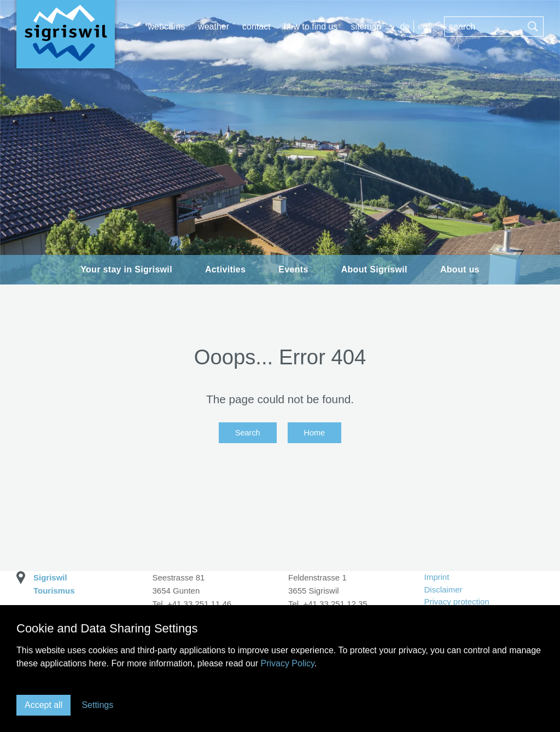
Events (293, 269)
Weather (214, 27)
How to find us (311, 27)
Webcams (167, 27)
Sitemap (366, 27)
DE (405, 27)
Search (248, 433)
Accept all (43, 705)
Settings (97, 705)
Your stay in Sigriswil (126, 269)
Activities (225, 269)
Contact (256, 27)
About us (460, 269)
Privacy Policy (287, 663)
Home (314, 433)
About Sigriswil (374, 269)
